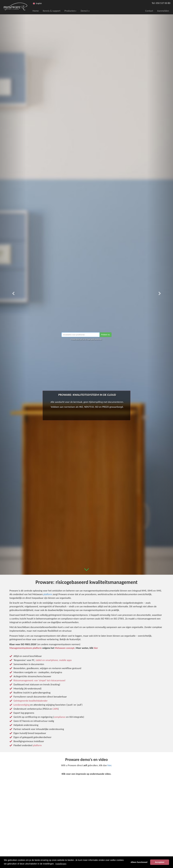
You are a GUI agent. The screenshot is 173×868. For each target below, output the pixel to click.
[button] (13, 293)
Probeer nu (105, 335)
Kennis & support (52, 11)
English (39, 3)
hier (109, 765)
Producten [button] (70, 11)
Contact (149, 11)
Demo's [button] (85, 11)
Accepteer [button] (160, 862)
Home (36, 11)
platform (48, 594)
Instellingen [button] (61, 864)
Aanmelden (163, 11)
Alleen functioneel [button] (139, 862)
